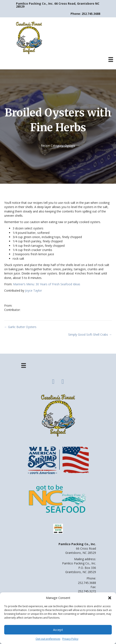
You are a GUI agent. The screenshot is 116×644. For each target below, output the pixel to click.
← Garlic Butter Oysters (20, 327)
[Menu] (111, 59)
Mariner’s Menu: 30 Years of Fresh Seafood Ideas (47, 284)
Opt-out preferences (48, 639)
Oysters (70, 145)
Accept (58, 630)
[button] (110, 598)
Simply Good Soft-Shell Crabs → (90, 334)
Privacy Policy (70, 639)
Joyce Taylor (33, 290)
